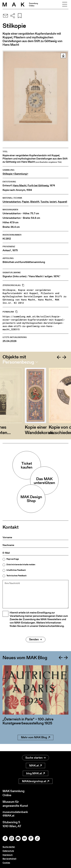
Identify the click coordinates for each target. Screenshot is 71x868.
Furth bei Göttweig (38, 186)
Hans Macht (20, 186)
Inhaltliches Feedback (16, 570)
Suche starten (35, 757)
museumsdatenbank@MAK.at (16, 814)
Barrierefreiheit (9, 859)
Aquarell (62, 202)
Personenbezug (18, 362)
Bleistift (35, 202)
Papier (26, 202)
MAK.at (35, 765)
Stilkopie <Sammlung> (15, 174)
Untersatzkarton (12, 202)
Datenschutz (8, 851)
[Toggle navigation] (65, 5)
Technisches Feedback (16, 576)
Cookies (6, 863)
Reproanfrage (13, 559)
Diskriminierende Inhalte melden (21, 565)
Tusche (44, 202)
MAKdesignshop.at (36, 780)
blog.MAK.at (35, 773)
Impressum (8, 855)
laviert (53, 202)
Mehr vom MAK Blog (35, 744)
